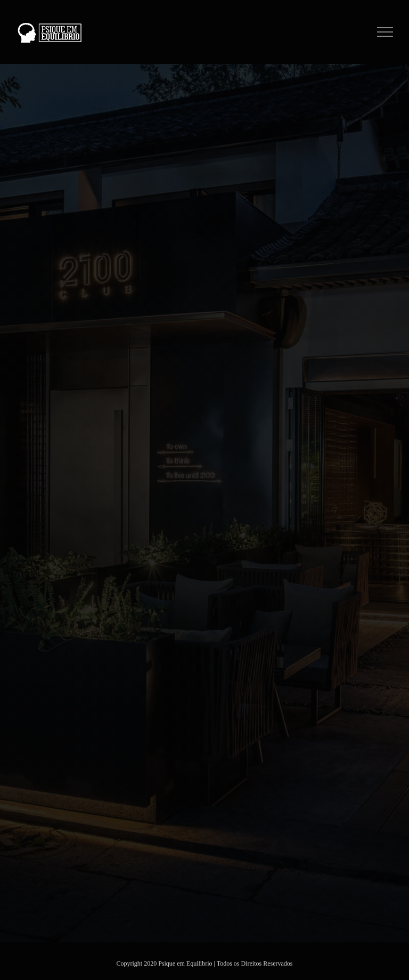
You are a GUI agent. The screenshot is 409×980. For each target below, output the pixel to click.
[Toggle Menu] (385, 32)
